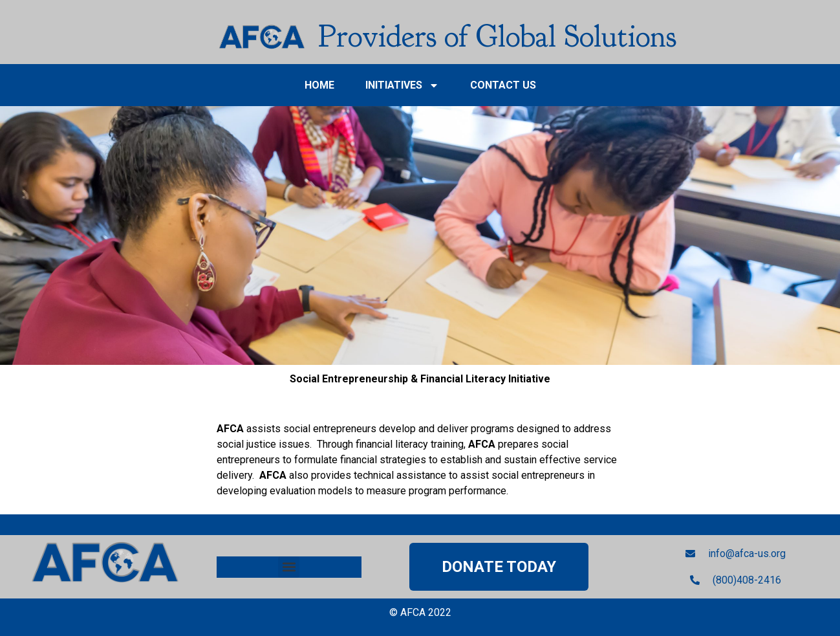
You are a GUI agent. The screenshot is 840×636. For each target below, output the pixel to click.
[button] (289, 567)
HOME (319, 85)
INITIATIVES (402, 85)
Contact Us (503, 85)
